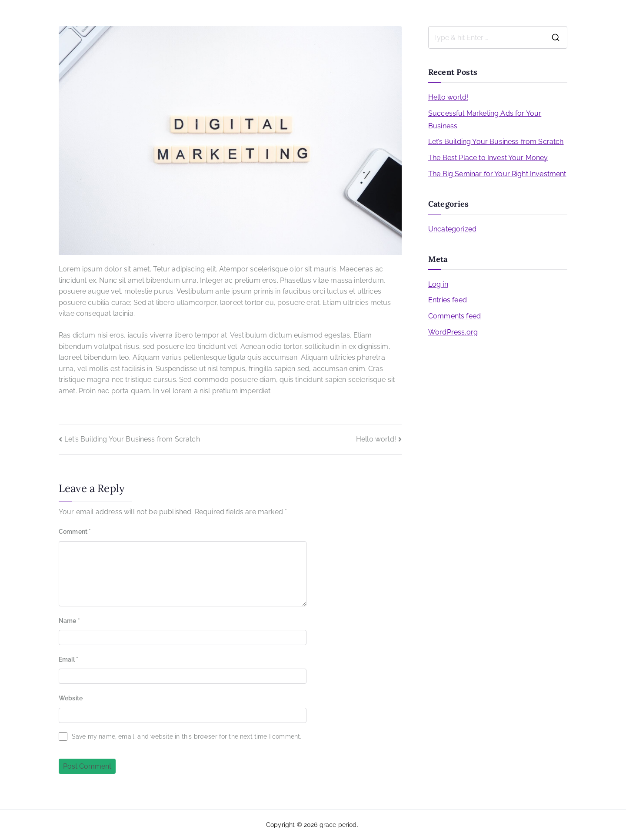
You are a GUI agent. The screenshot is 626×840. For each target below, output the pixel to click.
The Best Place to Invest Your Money (488, 158)
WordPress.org (453, 332)
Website (71, 698)
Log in (438, 284)
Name (69, 621)
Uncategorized (452, 229)
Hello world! (376, 439)
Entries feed (448, 300)
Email (68, 659)
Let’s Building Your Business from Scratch (132, 439)
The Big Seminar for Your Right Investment (497, 174)
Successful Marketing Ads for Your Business (485, 120)
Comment (75, 532)
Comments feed (455, 316)
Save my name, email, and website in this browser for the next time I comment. (186, 736)
